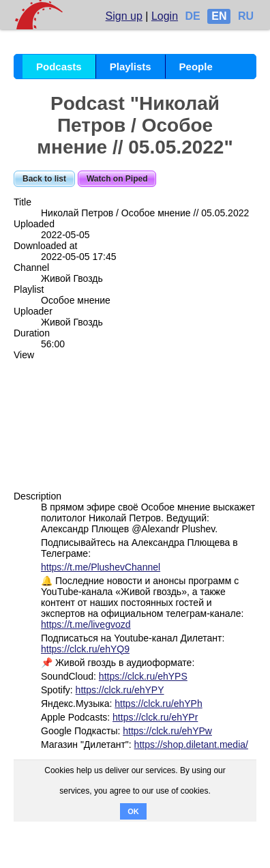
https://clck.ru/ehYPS (143, 676)
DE (193, 16)
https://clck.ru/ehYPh (158, 704)
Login (165, 16)
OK (133, 811)
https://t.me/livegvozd (86, 624)
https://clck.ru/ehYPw (167, 731)
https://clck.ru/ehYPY (120, 690)
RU (246, 16)
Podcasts (59, 67)
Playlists (131, 67)
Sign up (124, 16)
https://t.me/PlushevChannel (101, 567)
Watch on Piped (117, 179)
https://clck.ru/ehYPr (155, 717)
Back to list (44, 179)
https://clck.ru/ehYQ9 (85, 649)
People (196, 67)
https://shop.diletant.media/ (191, 744)
